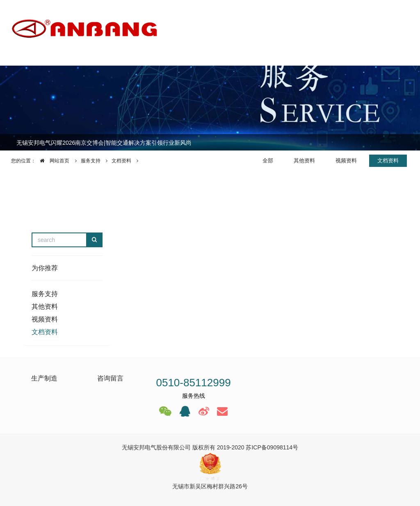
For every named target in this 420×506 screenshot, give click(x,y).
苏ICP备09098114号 (272, 447)
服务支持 (91, 161)
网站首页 (52, 161)
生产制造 (44, 378)
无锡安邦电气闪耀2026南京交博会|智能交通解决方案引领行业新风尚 (104, 143)
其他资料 (304, 161)
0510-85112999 (193, 383)
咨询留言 (110, 378)
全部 (268, 161)
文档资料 (121, 161)
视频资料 (346, 161)
